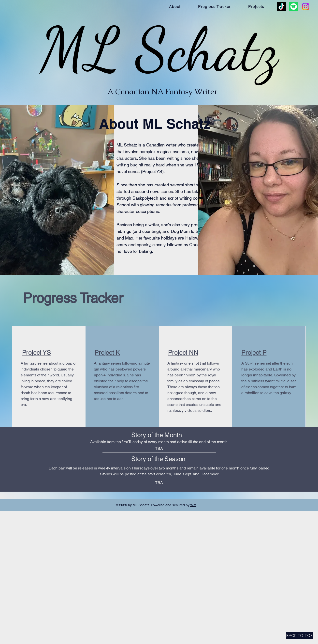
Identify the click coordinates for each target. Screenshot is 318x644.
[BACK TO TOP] (300, 635)
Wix (193, 505)
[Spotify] (294, 7)
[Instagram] (306, 7)
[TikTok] (282, 7)
